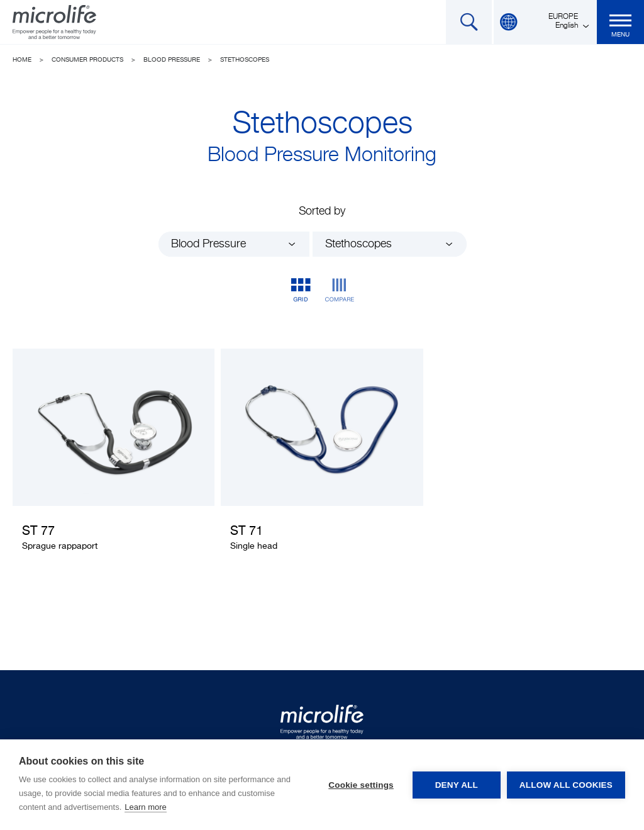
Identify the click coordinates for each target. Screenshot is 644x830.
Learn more (145, 807)
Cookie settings (361, 785)
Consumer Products (87, 60)
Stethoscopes (245, 60)
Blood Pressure (172, 60)
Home (22, 60)
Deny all (457, 785)
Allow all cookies (566, 785)
